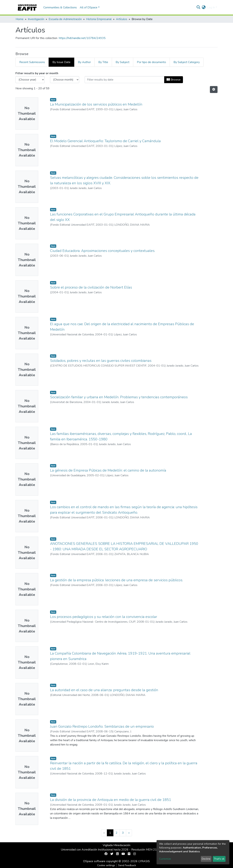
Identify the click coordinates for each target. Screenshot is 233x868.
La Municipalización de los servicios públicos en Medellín (96, 104)
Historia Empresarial (99, 19)
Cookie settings (106, 865)
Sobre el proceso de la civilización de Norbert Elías (91, 287)
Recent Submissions (32, 62)
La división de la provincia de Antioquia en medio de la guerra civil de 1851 (111, 800)
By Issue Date (61, 62)
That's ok (219, 859)
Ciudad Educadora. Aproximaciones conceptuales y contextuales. (103, 251)
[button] (204, 7)
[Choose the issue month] (65, 80)
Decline (206, 859)
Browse (174, 80)
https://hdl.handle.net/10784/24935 (82, 38)
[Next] (129, 833)
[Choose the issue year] (30, 80)
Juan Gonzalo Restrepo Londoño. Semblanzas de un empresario (102, 726)
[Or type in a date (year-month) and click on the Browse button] (125, 80)
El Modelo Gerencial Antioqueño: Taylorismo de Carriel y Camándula (105, 141)
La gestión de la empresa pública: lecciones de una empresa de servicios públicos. (116, 580)
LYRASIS (144, 861)
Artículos (122, 19)
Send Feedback (127, 865)
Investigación (36, 19)
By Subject (123, 62)
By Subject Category (187, 62)
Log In (211, 7)
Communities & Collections (60, 7)
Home (20, 19)
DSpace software (94, 861)
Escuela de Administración (65, 19)
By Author (84, 62)
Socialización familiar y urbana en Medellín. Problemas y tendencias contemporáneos (119, 397)
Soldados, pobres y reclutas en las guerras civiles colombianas (101, 361)
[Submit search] (199, 7)
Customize (165, 859)
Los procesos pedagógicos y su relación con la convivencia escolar (104, 617)
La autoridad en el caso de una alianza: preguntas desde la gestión (104, 690)
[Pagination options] (214, 89)
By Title (103, 62)
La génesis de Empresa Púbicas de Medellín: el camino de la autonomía (108, 470)
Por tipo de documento (151, 62)
